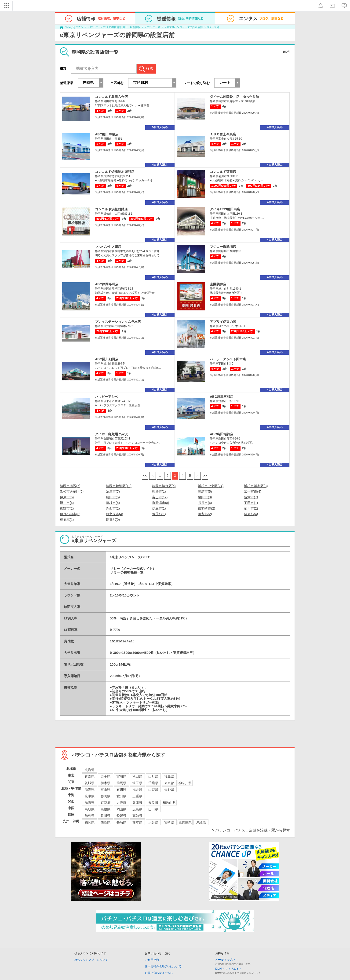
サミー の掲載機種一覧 (127, 572)
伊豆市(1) (159, 508)
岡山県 (121, 809)
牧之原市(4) (115, 514)
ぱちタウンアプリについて (91, 960)
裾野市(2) (67, 508)
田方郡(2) (205, 514)
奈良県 (153, 803)
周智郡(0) (113, 520)
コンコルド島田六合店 (111, 97)
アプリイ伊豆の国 (223, 322)
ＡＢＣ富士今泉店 (223, 134)
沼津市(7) (113, 492)
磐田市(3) (205, 497)
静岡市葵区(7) (70, 486)
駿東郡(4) (251, 514)
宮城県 (121, 776)
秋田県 (137, 776)
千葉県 (153, 783)
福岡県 (90, 822)
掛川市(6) (67, 503)
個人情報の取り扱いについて (163, 966)
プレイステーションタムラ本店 (118, 322)
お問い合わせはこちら (159, 973)
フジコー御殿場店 (223, 247)
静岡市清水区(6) (164, 486)
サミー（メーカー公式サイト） (133, 569)
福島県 (169, 776)
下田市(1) (251, 503)
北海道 (90, 770)
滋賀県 (90, 803)
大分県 (153, 822)
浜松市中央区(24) (211, 486)
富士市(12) (160, 497)
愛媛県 (121, 816)
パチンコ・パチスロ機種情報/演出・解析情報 (114, 27)
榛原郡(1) (67, 520)
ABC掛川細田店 (107, 359)
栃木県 (106, 783)
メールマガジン (225, 960)
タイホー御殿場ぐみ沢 (111, 434)
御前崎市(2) (206, 508)
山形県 (153, 776)
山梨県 (153, 790)
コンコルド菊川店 (223, 172)
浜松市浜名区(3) (256, 486)
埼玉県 (137, 783)
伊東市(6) (67, 497)
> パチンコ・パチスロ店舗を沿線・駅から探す (251, 830)
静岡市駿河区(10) (119, 486)
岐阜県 (90, 796)
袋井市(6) (205, 503)
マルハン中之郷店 (108, 247)
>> (205, 476)
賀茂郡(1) (159, 514)
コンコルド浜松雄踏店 (111, 209)
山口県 (153, 809)
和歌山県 (169, 803)
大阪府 (121, 803)
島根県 (106, 809)
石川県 (121, 790)
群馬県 (121, 783)
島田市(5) (113, 497)
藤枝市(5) (113, 503)
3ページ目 (213, 27)
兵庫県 (137, 803)
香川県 (106, 816)
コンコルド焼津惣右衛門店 (115, 172)
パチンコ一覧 (153, 27)
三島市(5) (205, 492)
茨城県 (90, 783)
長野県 (169, 790)
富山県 (106, 790)
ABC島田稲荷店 (222, 434)
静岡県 (106, 796)
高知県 (137, 816)
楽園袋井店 (218, 284)
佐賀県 (106, 822)
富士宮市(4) (253, 492)
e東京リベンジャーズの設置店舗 (184, 27)
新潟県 (90, 790)
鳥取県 (90, 809)
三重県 (137, 796)
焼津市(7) (251, 497)
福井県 (137, 790)
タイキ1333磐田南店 (225, 209)
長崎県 (121, 822)
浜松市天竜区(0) (72, 492)
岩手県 (106, 776)
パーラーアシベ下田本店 (228, 359)
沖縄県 (201, 822)
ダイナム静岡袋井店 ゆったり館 (234, 97)
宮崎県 (169, 822)
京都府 (106, 803)
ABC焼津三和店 (222, 397)
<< (145, 476)
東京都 (169, 783)
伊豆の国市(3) (70, 514)
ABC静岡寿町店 (107, 284)
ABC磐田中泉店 (107, 134)
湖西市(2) (113, 508)
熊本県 (137, 822)
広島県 (137, 809)
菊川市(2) (251, 508)
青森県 (90, 776)
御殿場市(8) (161, 503)
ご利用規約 (152, 960)
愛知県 (121, 796)
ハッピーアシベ (106, 397)
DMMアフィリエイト (228, 969)
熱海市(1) (159, 492)
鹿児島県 (185, 822)
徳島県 (90, 816)
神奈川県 (185, 783)
